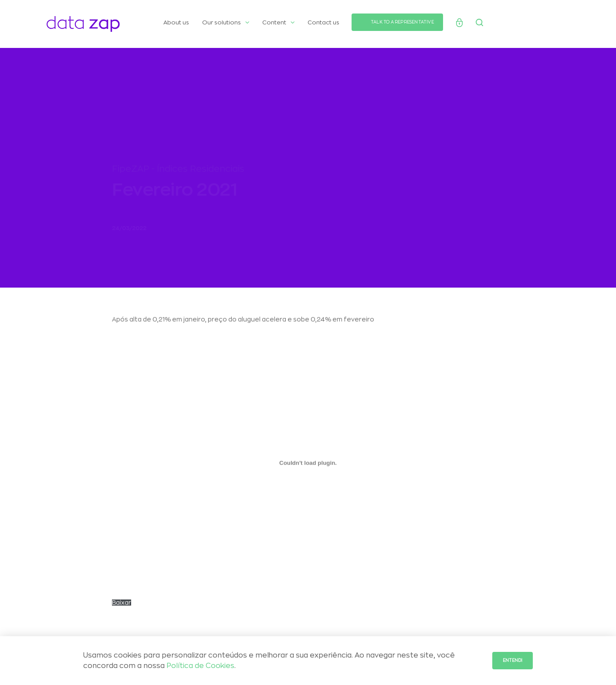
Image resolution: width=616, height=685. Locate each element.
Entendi (513, 661)
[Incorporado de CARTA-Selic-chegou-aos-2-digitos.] (308, 467)
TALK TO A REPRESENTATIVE (402, 22)
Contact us (323, 22)
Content (278, 22)
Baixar (122, 607)
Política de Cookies (200, 666)
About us (176, 22)
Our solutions (226, 22)
